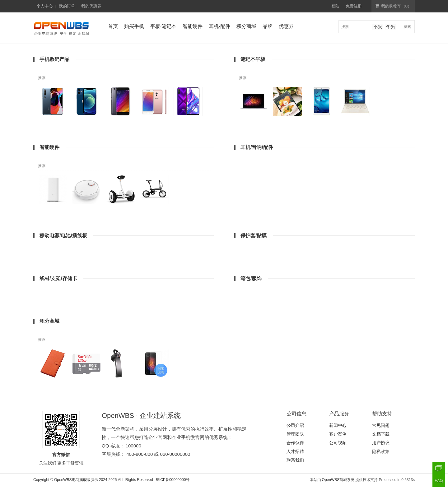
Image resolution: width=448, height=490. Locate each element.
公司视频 (338, 443)
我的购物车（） (393, 6)
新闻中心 (338, 425)
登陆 (335, 6)
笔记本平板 (253, 59)
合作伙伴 (295, 443)
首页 (113, 26)
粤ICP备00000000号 (173, 480)
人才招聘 (295, 451)
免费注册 (354, 6)
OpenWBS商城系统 (338, 480)
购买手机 (134, 26)
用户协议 (381, 443)
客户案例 (338, 434)
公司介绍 (295, 425)
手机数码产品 (54, 59)
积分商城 (246, 26)
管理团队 (295, 434)
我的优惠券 (91, 6)
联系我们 (295, 460)
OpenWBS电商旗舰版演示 (76, 480)
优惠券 (286, 26)
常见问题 (381, 425)
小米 (378, 27)
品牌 (268, 26)
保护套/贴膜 (254, 236)
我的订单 (67, 6)
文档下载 (381, 434)
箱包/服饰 (251, 278)
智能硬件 (193, 26)
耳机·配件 (219, 26)
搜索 (407, 27)
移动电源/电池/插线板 (63, 236)
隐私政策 (381, 451)
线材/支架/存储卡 (58, 278)
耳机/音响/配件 (257, 147)
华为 (390, 27)
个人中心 (44, 6)
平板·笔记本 (163, 26)
